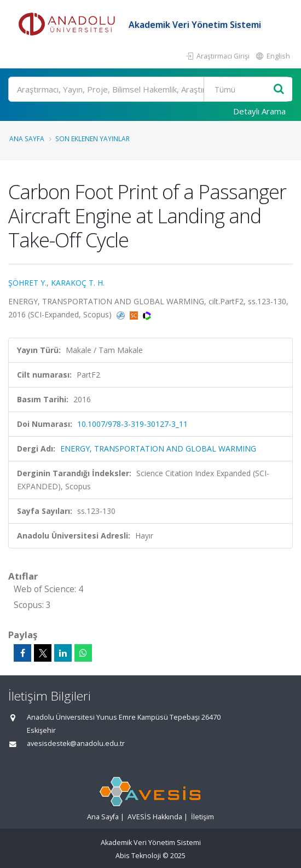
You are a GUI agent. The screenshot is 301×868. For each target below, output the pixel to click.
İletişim (202, 817)
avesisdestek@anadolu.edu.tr (76, 743)
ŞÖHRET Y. (27, 283)
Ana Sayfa (27, 138)
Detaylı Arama (259, 111)
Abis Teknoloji (138, 856)
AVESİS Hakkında (155, 817)
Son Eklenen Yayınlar (92, 138)
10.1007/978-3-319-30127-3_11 (132, 424)
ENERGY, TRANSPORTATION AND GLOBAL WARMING (158, 449)
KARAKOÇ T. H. (78, 283)
